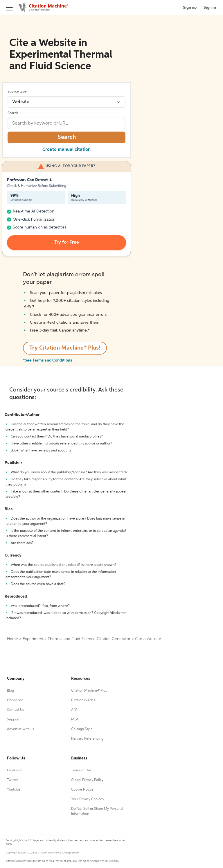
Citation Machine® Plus (89, 691)
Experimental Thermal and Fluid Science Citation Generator (77, 639)
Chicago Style (82, 729)
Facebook (15, 770)
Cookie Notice (82, 790)
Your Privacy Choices (87, 799)
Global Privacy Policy (87, 780)
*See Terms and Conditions (47, 360)
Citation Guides (83, 700)
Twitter (12, 780)
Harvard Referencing (87, 739)
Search (13, 113)
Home (12, 639)
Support (13, 720)
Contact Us (15, 710)
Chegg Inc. (15, 700)
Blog (10, 691)
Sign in (210, 8)
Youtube (14, 790)
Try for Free (67, 242)
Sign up (190, 8)
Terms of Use (81, 770)
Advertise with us (20, 729)
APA (74, 710)
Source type (17, 92)
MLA (75, 720)
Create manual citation (66, 150)
